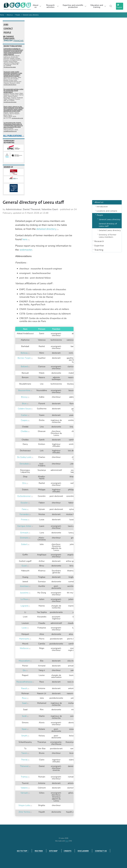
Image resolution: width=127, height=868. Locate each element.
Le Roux (24, 599)
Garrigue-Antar (24, 526)
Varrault (24, 793)
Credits (68, 851)
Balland (24, 367)
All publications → (14, 136)
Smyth (24, 736)
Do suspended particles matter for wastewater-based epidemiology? (14, 91)
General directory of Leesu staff (108, 225)
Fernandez (24, 514)
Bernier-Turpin (24, 358)
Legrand (24, 606)
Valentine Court (50, 209)
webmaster (26, 250)
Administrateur (14, 209)
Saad (24, 703)
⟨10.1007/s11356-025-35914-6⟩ (10, 85)
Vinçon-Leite (24, 805)
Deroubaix (24, 464)
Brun (24, 404)
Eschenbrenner (24, 496)
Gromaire (24, 538)
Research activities (53, 6)
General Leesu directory (31, 15)
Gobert (24, 544)
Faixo (24, 509)
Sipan (24, 729)
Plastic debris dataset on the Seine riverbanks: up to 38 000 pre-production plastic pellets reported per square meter (14, 109)
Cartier (24, 415)
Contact (8, 29)
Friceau (24, 520)
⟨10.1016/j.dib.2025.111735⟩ (17, 118)
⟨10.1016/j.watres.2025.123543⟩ (10, 102)
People (18, 15)
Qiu (24, 670)
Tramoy (24, 777)
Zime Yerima (24, 812)
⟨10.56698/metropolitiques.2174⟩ (10, 131)
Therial (24, 760)
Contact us (101, 851)
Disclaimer (83, 851)
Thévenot (24, 766)
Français (18, 41)
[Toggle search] (111, 6)
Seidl (24, 716)
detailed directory (46, 229)
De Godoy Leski (24, 457)
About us (37, 6)
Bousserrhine (24, 390)
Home (2, 15)
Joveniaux (24, 586)
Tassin (24, 753)
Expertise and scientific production (75, 6)
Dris (24, 483)
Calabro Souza (24, 409)
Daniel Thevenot (32, 209)
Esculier (24, 503)
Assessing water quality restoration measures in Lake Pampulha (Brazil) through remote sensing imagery (13, 74)
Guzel (24, 566)
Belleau (24, 353)
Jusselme (24, 593)
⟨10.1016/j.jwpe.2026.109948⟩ (10, 67)
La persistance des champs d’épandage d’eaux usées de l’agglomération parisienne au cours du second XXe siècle (13, 125)
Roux (24, 698)
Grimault (24, 533)
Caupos (24, 420)
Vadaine (24, 788)
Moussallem (24, 661)
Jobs (6, 25)
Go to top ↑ (23, 851)
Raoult (24, 688)
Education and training (98, 6)
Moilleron (24, 648)
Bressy (24, 397)
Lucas (24, 628)
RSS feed (39, 851)
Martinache (24, 639)
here (25, 239)
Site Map (53, 851)
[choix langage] (120, 6)
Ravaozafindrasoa (24, 682)
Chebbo (24, 431)
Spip (67, 841)
